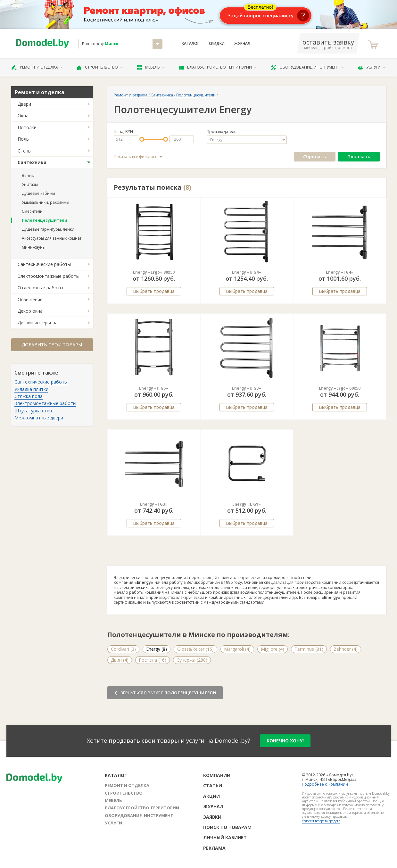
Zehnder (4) (346, 649)
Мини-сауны (34, 247)
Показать (359, 157)
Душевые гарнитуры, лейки (48, 229)
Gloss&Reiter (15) (195, 649)
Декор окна (30, 311)
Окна (23, 116)
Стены (25, 151)
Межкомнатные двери (39, 418)
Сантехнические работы (44, 264)
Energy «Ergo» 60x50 (340, 388)
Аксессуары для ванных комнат (52, 238)
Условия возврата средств (321, 821)
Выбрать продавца (154, 291)
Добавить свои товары (52, 345)
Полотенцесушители (45, 220)
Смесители (32, 211)
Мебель (151, 67)
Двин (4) (120, 660)
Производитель (222, 132)
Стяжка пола (29, 396)
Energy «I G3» (154, 504)
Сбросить (315, 157)
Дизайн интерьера (38, 322)
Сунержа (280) (192, 660)
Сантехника (32, 162)
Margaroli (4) (237, 649)
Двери (24, 104)
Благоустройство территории (218, 67)
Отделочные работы (40, 288)
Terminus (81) (309, 649)
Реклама (214, 848)
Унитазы (30, 184)
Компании (217, 775)
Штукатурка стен (33, 411)
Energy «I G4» (340, 272)
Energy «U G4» (247, 272)
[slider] (142, 139)
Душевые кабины (38, 193)
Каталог (190, 44)
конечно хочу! (285, 741)
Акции (211, 796)
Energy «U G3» (247, 388)
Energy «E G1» (247, 504)
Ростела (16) (153, 660)
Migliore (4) (273, 649)
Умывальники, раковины (45, 202)
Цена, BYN (123, 132)
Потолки (27, 127)
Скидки (217, 44)
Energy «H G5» (154, 388)
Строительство (100, 67)
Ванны (28, 175)
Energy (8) (157, 649)
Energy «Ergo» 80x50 (154, 272)
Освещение (30, 299)
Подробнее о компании (325, 784)
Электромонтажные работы (49, 276)
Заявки (212, 817)
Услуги (372, 67)
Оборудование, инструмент (307, 67)
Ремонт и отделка (37, 67)
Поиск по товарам (227, 827)
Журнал (242, 44)
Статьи (213, 785)
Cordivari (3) (123, 649)
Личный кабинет (225, 837)
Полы (24, 139)
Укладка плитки (31, 389)
